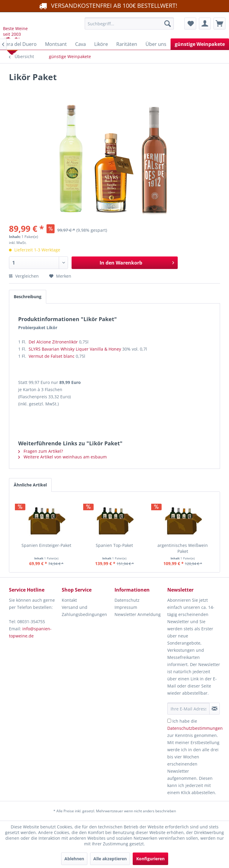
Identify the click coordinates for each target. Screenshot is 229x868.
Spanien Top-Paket (114, 545)
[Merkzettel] (190, 24)
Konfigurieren (150, 859)
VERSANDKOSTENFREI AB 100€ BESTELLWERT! (108, 5)
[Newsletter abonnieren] (215, 709)
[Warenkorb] (219, 24)
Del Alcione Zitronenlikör (53, 342)
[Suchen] (168, 24)
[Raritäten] (127, 44)
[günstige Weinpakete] (200, 44)
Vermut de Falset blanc (52, 356)
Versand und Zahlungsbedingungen (84, 611)
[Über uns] (156, 44)
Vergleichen (24, 276)
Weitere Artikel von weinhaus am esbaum (62, 457)
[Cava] (81, 44)
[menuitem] (129, 24)
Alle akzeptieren (110, 859)
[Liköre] (101, 44)
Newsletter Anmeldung (138, 614)
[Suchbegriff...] (129, 24)
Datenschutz (127, 600)
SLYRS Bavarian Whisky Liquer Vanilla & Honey (75, 349)
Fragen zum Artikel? (41, 451)
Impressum (126, 607)
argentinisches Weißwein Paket (183, 548)
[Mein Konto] (205, 24)
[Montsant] (56, 44)
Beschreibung (28, 297)
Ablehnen (74, 859)
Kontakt (69, 600)
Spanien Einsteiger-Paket (46, 545)
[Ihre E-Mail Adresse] (188, 709)
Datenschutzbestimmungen (195, 728)
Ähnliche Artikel (30, 485)
